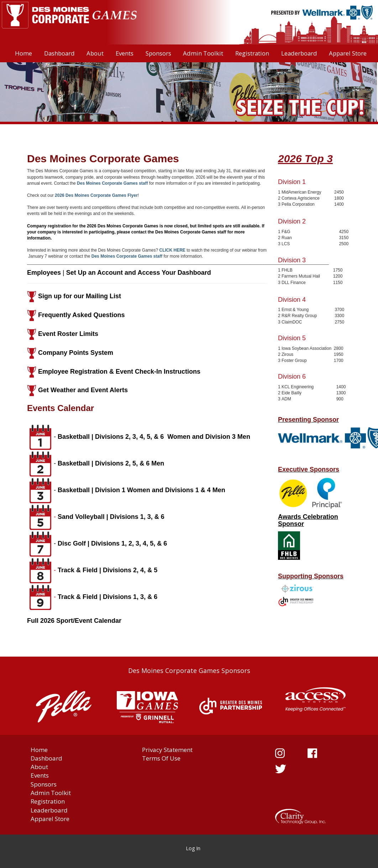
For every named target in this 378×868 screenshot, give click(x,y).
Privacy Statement (167, 750)
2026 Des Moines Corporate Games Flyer (96, 195)
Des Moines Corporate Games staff (112, 183)
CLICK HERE (172, 250)
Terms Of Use (161, 758)
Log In (193, 848)
